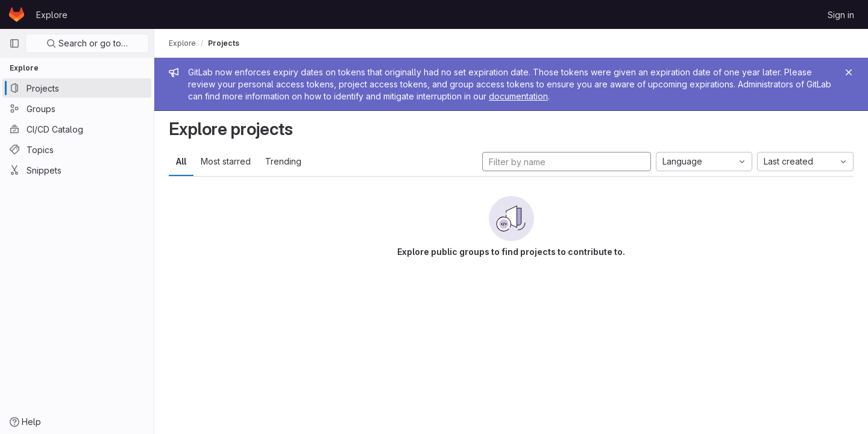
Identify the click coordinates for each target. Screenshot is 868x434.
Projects (224, 43)
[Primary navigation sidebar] (14, 43)
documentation (518, 96)
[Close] (849, 72)
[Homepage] (17, 14)
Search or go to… (87, 43)
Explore (52, 15)
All (181, 161)
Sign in (841, 15)
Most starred (226, 161)
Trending (283, 161)
